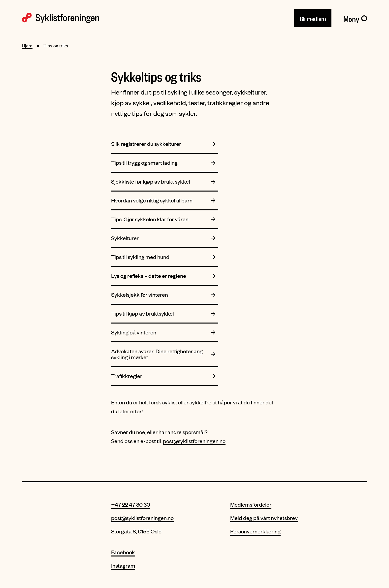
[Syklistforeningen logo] (61, 18)
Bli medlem (313, 18)
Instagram (123, 566)
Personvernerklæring (255, 531)
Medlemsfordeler (251, 505)
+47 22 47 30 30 (131, 505)
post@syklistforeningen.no (194, 441)
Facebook (123, 552)
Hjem (27, 46)
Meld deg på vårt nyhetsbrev (264, 518)
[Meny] (355, 18)
